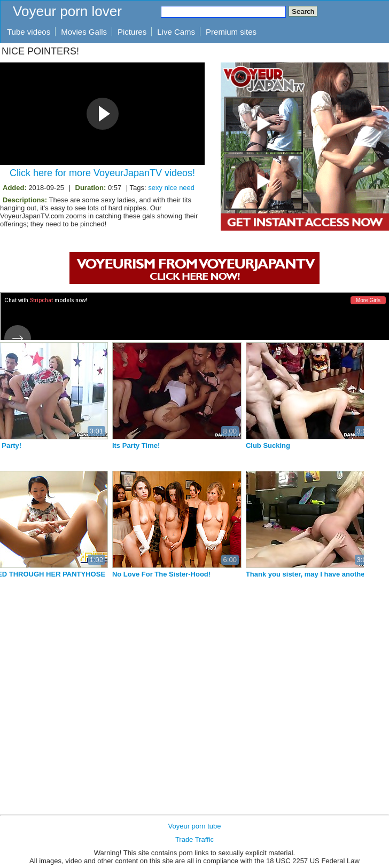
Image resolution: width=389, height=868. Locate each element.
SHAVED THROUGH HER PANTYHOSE (109, 574)
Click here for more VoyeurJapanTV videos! (102, 173)
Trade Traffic (194, 839)
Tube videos (29, 32)
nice (171, 188)
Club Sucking (335, 445)
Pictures (132, 32)
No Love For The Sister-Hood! (228, 574)
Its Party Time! (203, 445)
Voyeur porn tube (194, 826)
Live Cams (176, 32)
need (187, 188)
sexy (155, 188)
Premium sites (231, 32)
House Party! (67, 445)
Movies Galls (84, 32)
